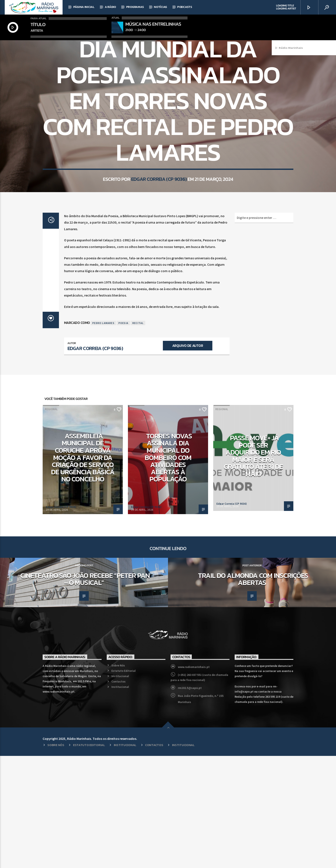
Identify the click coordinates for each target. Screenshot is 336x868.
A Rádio (110, 7)
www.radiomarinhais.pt (194, 779)
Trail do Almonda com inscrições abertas (253, 691)
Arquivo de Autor (188, 458)
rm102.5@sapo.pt (190, 800)
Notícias (160, 7)
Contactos (118, 794)
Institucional (120, 788)
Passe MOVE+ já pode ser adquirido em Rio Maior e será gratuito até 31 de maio (253, 568)
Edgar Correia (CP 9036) (159, 248)
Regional (176, 98)
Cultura (160, 98)
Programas (135, 7)
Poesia (123, 435)
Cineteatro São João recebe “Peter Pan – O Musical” (85, 691)
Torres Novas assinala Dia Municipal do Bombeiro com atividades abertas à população (168, 570)
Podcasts (185, 7)
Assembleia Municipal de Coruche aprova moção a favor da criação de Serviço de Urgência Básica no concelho (83, 570)
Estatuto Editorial (124, 783)
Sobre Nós (118, 777)
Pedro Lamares (103, 435)
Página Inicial (84, 7)
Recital (138, 435)
